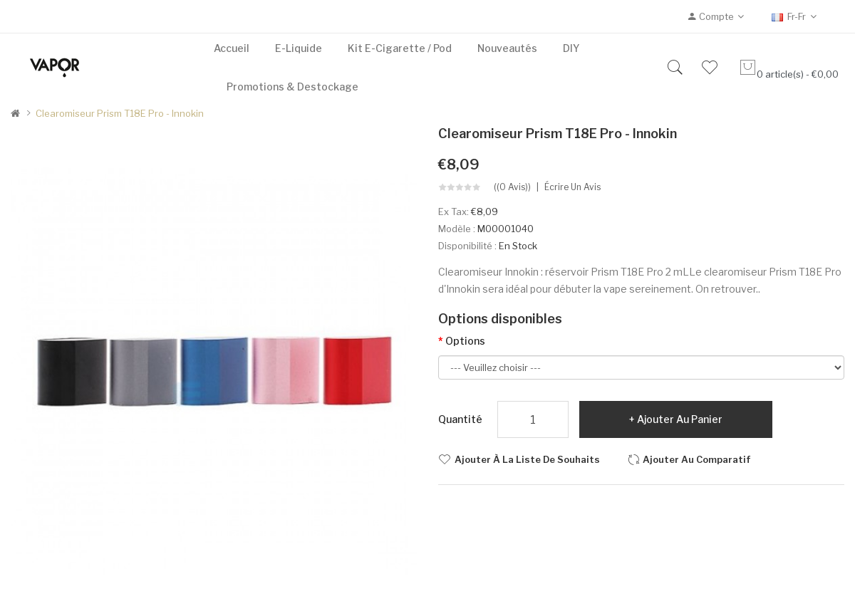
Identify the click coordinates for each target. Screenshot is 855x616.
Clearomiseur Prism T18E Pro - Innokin (120, 113)
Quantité (460, 419)
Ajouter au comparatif (697, 459)
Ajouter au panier (680, 419)
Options (465, 341)
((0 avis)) (512, 187)
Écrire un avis (572, 187)
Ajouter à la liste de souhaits (527, 459)
